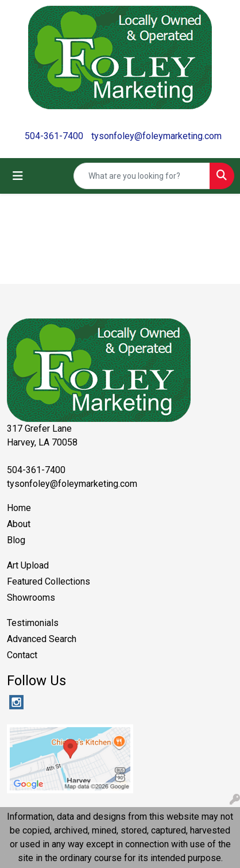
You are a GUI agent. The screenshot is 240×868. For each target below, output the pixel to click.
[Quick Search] (142, 176)
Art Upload (28, 565)
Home (19, 508)
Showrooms (31, 598)
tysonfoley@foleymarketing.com (156, 136)
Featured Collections (49, 581)
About (19, 524)
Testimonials (33, 623)
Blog (16, 540)
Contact (22, 655)
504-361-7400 (54, 136)
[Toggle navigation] (18, 176)
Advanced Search (42, 639)
